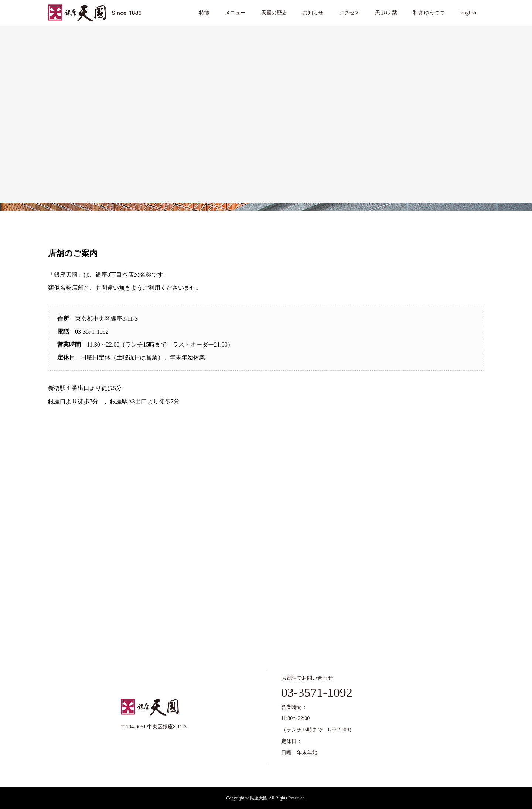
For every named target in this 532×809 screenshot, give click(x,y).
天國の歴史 (274, 13)
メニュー (235, 13)
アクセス (349, 13)
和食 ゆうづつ (429, 13)
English (468, 13)
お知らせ (313, 13)
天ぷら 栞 (386, 13)
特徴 (204, 13)
